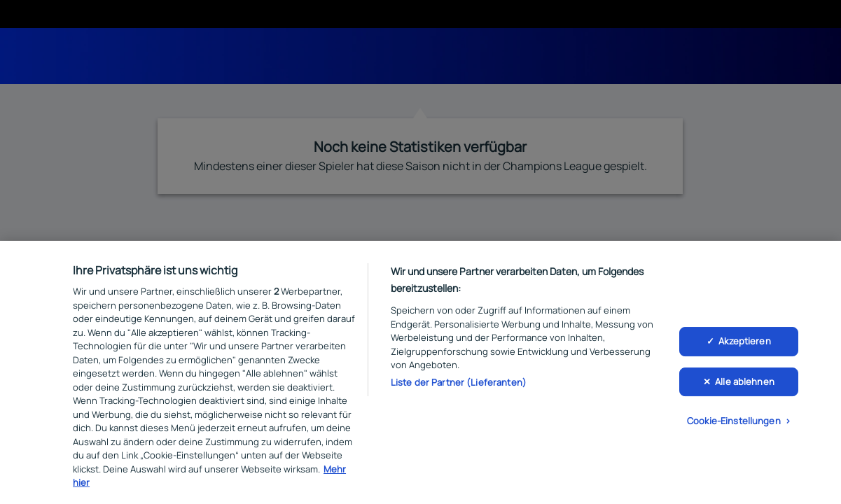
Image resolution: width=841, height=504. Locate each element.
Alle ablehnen (745, 384)
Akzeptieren (744, 344)
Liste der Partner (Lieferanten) (459, 384)
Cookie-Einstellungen (734, 423)
